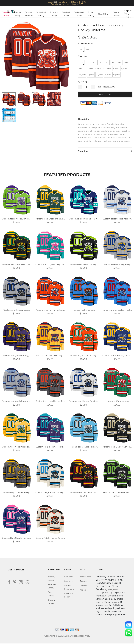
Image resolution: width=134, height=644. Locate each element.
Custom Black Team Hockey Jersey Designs (84, 264)
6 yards (116, 69)
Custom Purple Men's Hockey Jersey (50, 447)
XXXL (126, 63)
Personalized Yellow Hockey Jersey (50, 356)
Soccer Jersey (91, 14)
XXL (119, 63)
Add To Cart (105, 95)
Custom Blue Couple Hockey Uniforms (17, 538)
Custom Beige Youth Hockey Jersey (50, 493)
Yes (87, 50)
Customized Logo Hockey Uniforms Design (50, 264)
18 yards (117, 75)
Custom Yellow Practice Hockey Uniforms (17, 447)
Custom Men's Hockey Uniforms (117, 356)
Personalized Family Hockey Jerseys (50, 310)
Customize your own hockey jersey (84, 356)
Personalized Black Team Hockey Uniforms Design (17, 264)
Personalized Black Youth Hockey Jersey (117, 447)
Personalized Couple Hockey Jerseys (84, 447)
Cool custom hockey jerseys (17, 310)
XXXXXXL (107, 69)
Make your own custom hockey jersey (117, 310)
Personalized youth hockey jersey (17, 356)
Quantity (83, 82)
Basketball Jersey (79, 14)
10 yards (82, 75)
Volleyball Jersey (41, 14)
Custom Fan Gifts (128, 14)
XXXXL (82, 69)
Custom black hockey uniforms (84, 493)
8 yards (124, 69)
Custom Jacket (6, 14)
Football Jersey (54, 14)
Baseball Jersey (66, 14)
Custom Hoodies (29, 14)
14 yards (99, 75)
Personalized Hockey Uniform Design (117, 493)
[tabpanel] (36, 56)
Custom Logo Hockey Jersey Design (17, 493)
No (82, 50)
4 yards (98, 69)
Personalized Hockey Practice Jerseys (84, 401)
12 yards (91, 75)
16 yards (108, 75)
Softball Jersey (117, 14)
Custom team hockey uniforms (17, 219)
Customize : (86, 44)
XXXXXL (90, 69)
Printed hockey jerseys (84, 310)
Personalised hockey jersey (117, 264)
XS (87, 63)
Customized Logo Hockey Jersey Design (50, 401)
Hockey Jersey (17, 14)
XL (113, 63)
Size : (83, 56)
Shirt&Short (104, 14)
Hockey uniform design (117, 401)
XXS (82, 63)
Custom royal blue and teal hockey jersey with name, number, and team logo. (84, 219)
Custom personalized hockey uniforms (117, 219)
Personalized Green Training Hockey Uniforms (50, 219)
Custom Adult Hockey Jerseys (50, 538)
